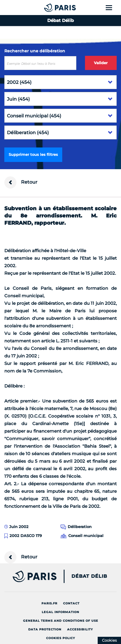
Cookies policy (61, 638)
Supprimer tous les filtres (33, 154)
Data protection (45, 629)
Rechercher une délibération (35, 51)
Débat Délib (89, 576)
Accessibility (80, 629)
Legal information (60, 612)
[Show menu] (112, 8)
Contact (71, 603)
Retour (21, 182)
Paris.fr (49, 603)
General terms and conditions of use (61, 621)
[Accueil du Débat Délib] (48, 8)
